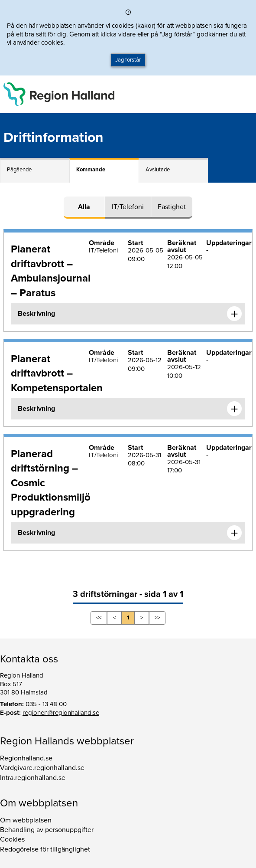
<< (99, 618)
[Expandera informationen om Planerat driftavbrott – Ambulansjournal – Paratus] (234, 314)
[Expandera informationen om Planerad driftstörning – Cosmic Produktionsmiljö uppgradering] (234, 533)
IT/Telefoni (128, 207)
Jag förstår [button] (128, 60)
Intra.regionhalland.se (33, 778)
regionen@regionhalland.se (61, 713)
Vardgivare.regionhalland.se (42, 768)
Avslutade (158, 170)
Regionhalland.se (26, 758)
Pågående (19, 170)
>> (157, 618)
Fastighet (172, 207)
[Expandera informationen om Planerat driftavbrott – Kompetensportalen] (234, 409)
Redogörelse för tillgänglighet (45, 849)
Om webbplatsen (26, 820)
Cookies (12, 839)
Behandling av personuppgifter (47, 830)
